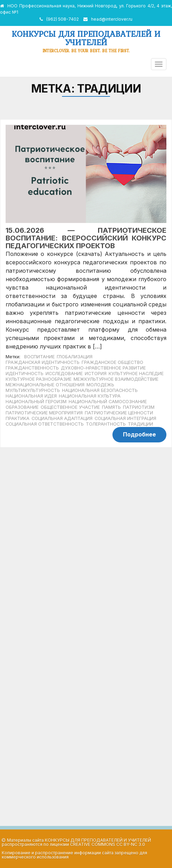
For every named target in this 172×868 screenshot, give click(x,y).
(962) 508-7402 (63, 19)
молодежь (100, 385)
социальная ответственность (45, 424)
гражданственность (32, 368)
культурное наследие (136, 374)
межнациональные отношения (45, 385)
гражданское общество (112, 362)
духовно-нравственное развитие (103, 368)
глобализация (75, 357)
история (96, 374)
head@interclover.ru (112, 19)
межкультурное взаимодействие (116, 379)
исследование (64, 374)
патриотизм (139, 407)
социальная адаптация (62, 418)
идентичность (25, 374)
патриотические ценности (119, 413)
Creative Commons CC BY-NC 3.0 (108, 844)
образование (22, 407)
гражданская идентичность (43, 362)
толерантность (106, 424)
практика (18, 418)
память (111, 407)
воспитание (39, 357)
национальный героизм (36, 402)
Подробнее (139, 434)
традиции (140, 424)
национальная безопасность (100, 390)
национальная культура (90, 396)
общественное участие (70, 407)
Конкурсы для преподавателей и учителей (86, 38)
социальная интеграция (125, 418)
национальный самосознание (108, 402)
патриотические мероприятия (44, 413)
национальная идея (31, 396)
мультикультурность (33, 390)
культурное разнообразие (39, 379)
